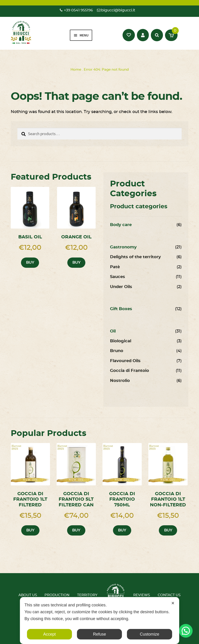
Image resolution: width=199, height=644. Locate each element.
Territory (87, 595)
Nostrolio (120, 381)
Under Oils (121, 287)
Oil (113, 331)
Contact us (169, 595)
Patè (115, 267)
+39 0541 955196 (78, 10)
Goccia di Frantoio (130, 371)
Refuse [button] (99, 634)
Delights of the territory (135, 257)
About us (28, 595)
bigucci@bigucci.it (118, 10)
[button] (186, 631)
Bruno (117, 351)
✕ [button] (173, 603)
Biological (121, 341)
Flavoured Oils (125, 361)
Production (57, 595)
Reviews (142, 595)
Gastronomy (123, 247)
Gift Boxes (121, 309)
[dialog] (99, 621)
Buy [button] (30, 263)
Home (76, 70)
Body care (121, 225)
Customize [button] (150, 634)
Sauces (118, 277)
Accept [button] (49, 634)
